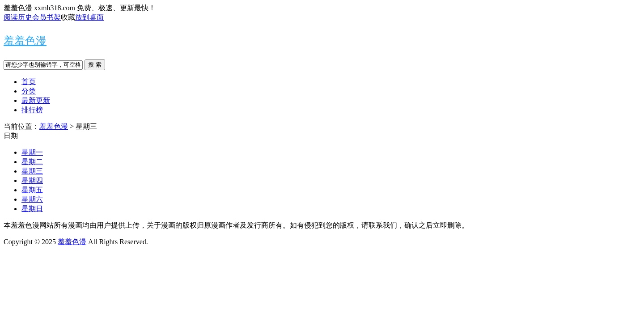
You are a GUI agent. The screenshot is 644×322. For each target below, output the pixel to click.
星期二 (32, 162)
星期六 (32, 199)
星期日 (32, 209)
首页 (29, 82)
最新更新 (36, 100)
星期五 (32, 190)
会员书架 (47, 17)
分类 (29, 91)
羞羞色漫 (25, 41)
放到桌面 (89, 17)
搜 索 (95, 65)
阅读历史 (18, 17)
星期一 (32, 152)
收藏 (68, 17)
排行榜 (32, 110)
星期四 (32, 180)
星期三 (32, 171)
